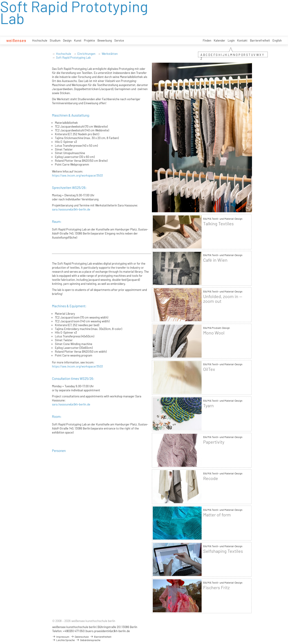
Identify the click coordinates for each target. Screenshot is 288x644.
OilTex (209, 369)
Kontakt (242, 40)
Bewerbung (105, 40)
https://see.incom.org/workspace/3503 (77, 175)
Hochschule (40, 40)
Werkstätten (110, 54)
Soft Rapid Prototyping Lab (73, 58)
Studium (55, 40)
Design (67, 40)
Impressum (61, 637)
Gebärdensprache (88, 640)
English (277, 40)
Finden (207, 40)
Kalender (219, 40)
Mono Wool (214, 333)
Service (119, 40)
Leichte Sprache (63, 640)
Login (231, 40)
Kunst (78, 40)
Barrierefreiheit (260, 40)
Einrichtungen (86, 54)
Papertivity (214, 442)
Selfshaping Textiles (223, 551)
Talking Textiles (218, 224)
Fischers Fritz (216, 588)
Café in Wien (215, 260)
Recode (211, 478)
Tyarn (208, 406)
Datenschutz (80, 637)
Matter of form (217, 515)
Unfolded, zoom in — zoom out (223, 299)
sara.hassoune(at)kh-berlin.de (71, 209)
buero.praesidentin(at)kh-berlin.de (108, 631)
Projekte (89, 40)
